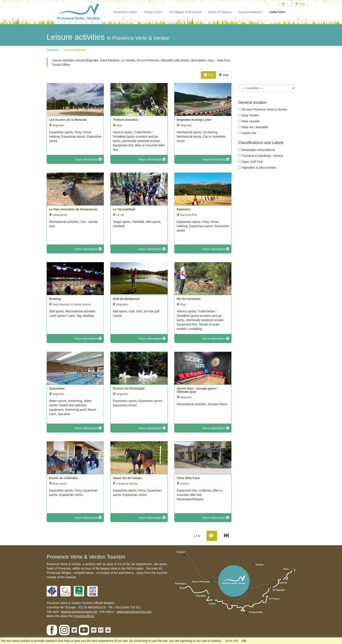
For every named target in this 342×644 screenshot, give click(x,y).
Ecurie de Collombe (63, 478)
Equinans (184, 209)
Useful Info (277, 12)
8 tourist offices (84, 616)
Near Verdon (250, 115)
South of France (220, 12)
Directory (53, 50)
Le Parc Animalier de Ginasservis (73, 209)
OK (244, 641)
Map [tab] (224, 75)
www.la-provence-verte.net (79, 612)
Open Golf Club (252, 162)
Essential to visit (125, 12)
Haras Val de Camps (127, 478)
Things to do (153, 12)
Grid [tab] (209, 75)
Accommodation (250, 12)
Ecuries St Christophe (129, 388)
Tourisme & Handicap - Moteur (262, 156)
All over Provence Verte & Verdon (264, 109)
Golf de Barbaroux (126, 299)
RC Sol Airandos (189, 299)
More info (232, 641)
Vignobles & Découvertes (259, 168)
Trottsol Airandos (125, 120)
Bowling (55, 299)
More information (88, 159)
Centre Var (249, 133)
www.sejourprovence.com (134, 612)
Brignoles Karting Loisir (194, 120)
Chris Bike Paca (188, 478)
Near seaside (251, 121)
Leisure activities (75, 50)
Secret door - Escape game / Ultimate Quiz (197, 390)
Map (300, 4)
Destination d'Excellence (258, 150)
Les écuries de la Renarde (68, 120)
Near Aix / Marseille (255, 127)
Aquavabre (57, 388)
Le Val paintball (124, 209)
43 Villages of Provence (185, 12)
